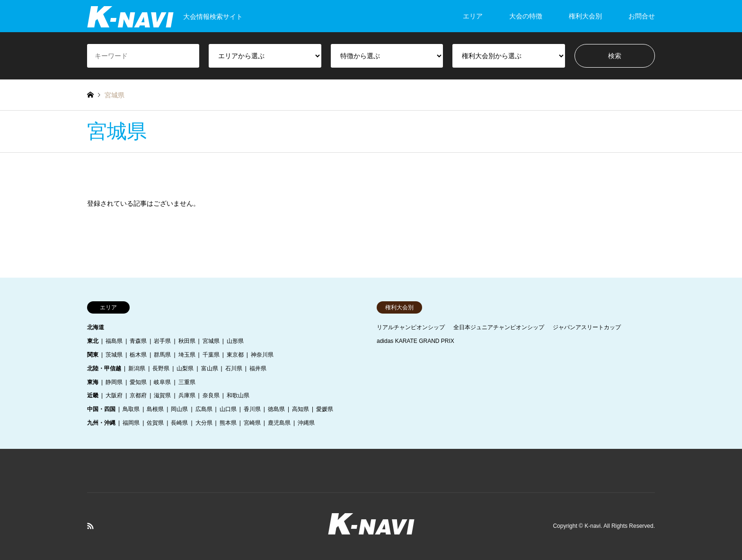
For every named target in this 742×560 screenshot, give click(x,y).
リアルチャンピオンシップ (411, 327)
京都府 (138, 395)
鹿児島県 (279, 423)
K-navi (592, 526)
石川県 (234, 368)
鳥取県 (131, 409)
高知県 (300, 409)
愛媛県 (325, 409)
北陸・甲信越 (104, 368)
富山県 (210, 368)
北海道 (96, 327)
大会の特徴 (526, 16)
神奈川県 (262, 355)
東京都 (235, 355)
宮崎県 (252, 423)
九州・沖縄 (101, 423)
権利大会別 (585, 16)
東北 (93, 341)
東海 (93, 382)
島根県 (155, 409)
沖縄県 (306, 423)
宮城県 (211, 341)
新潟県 (137, 368)
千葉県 (211, 355)
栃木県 (138, 355)
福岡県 (131, 423)
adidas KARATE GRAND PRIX (415, 341)
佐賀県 (155, 423)
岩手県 (162, 341)
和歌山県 (238, 395)
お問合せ (642, 16)
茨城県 (114, 355)
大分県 (204, 423)
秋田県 (187, 341)
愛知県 (138, 382)
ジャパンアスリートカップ (587, 327)
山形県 (235, 341)
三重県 (187, 382)
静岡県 (114, 382)
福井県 (258, 368)
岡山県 (179, 409)
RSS (90, 526)
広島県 (204, 409)
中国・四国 (101, 409)
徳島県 (276, 409)
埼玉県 (187, 355)
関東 (93, 355)
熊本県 (228, 423)
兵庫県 (187, 395)
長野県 (161, 368)
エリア (473, 16)
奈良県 (211, 395)
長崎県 (179, 423)
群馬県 (162, 355)
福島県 (114, 341)
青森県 (138, 341)
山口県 (228, 409)
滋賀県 (162, 395)
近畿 (93, 395)
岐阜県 (162, 382)
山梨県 (185, 368)
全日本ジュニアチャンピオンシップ (499, 327)
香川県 (252, 409)
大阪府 (114, 395)
